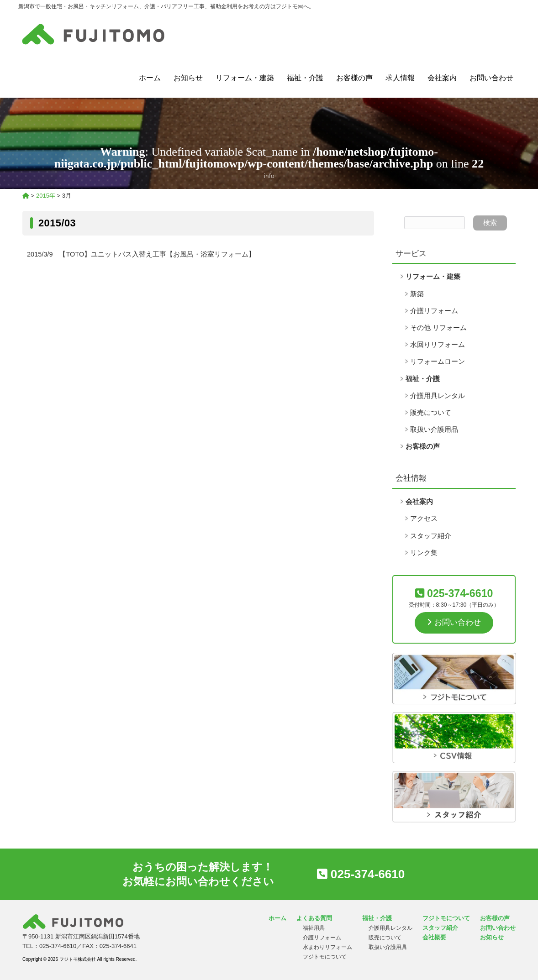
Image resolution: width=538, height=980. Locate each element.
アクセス (424, 519)
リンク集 (424, 553)
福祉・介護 (305, 78)
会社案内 (442, 78)
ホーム (150, 78)
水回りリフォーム (438, 345)
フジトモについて (325, 957)
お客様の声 (354, 78)
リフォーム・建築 (245, 78)
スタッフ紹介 (431, 536)
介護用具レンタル (438, 396)
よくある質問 (314, 918)
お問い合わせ (491, 78)
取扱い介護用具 (388, 947)
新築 (417, 294)
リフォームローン (438, 362)
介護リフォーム (434, 311)
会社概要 (434, 937)
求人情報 (400, 78)
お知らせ (188, 78)
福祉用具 (314, 928)
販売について (431, 413)
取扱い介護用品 (434, 430)
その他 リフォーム (438, 328)
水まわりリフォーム (327, 947)
